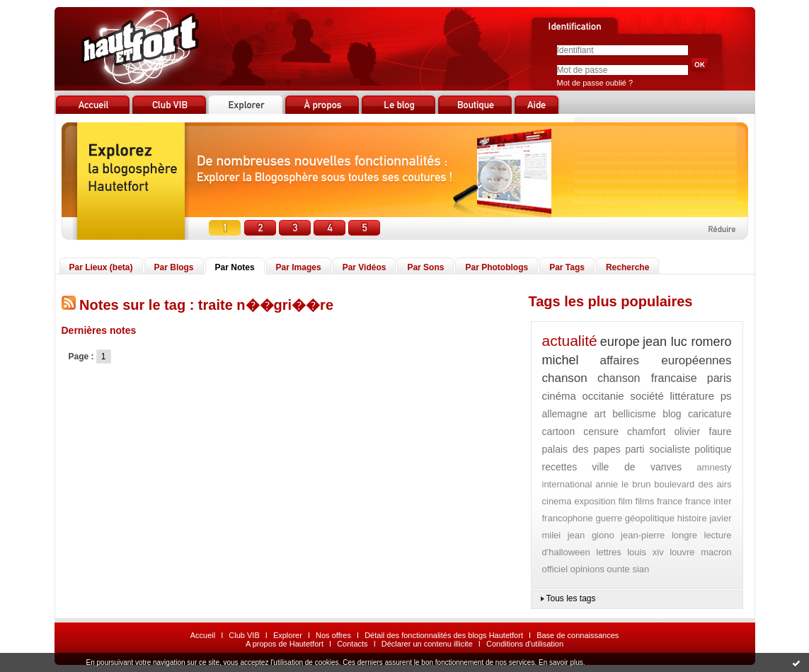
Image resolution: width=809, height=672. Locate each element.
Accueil (203, 635)
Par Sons (425, 267)
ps (726, 396)
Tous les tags (571, 598)
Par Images (299, 267)
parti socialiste (658, 449)
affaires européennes (665, 360)
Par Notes (235, 267)
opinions (587, 569)
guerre (609, 518)
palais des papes (581, 449)
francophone (568, 518)
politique (713, 449)
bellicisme (634, 414)
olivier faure (702, 431)
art (600, 414)
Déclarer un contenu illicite (427, 644)
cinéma (559, 396)
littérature (692, 396)
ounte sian (628, 569)
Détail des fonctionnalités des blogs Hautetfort (444, 635)
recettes (560, 467)
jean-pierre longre (659, 535)
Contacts (352, 644)
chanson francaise (647, 378)
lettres (608, 552)
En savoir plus (561, 662)
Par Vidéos (365, 267)
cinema (557, 501)
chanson (565, 378)
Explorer (288, 635)
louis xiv (645, 552)
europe (620, 342)
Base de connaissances (578, 635)
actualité (570, 341)
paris (719, 378)
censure (601, 431)
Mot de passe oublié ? (595, 83)
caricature (710, 414)
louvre (682, 552)
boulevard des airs (693, 484)
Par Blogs (174, 267)
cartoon (559, 431)
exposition (595, 501)
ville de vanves (637, 467)
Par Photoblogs (497, 267)
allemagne (565, 414)
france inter (708, 501)
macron (716, 552)
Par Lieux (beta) (101, 267)
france (670, 501)
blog (672, 414)
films (645, 501)
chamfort (646, 431)
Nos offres (333, 635)
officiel (555, 569)
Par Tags (567, 267)
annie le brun (623, 484)
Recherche (627, 267)
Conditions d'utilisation (525, 644)
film (626, 501)
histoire (692, 518)
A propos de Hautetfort (285, 644)
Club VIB (244, 635)
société (647, 396)
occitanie (603, 396)
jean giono (591, 535)
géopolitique (650, 518)
